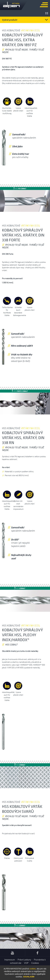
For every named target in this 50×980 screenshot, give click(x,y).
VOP (26, 963)
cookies (32, 969)
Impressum (10, 960)
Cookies (35, 963)
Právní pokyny (24, 960)
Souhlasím (29, 977)
